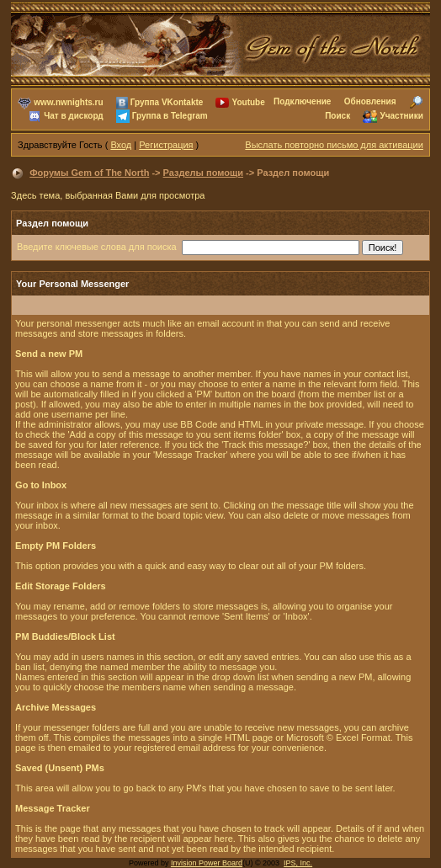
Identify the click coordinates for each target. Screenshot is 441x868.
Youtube (249, 102)
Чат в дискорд (73, 116)
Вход (121, 145)
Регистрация (166, 145)
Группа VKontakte (167, 102)
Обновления (370, 101)
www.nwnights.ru (68, 102)
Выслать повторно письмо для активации (334, 145)
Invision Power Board (207, 863)
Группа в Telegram (170, 116)
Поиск (337, 116)
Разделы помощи (203, 173)
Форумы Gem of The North (89, 173)
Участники (402, 116)
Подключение (302, 101)
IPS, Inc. (298, 863)
